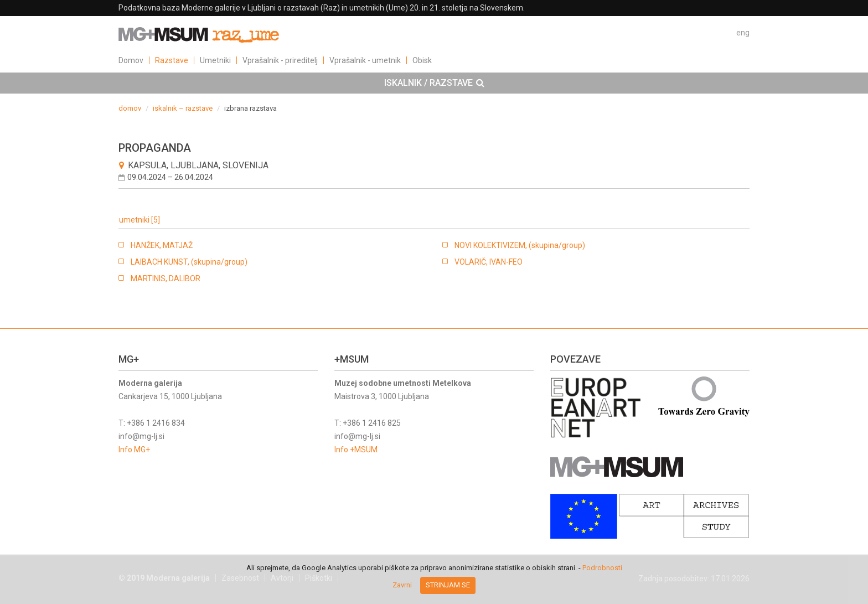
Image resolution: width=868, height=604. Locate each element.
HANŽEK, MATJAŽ (162, 245)
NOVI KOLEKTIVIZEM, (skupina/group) (520, 245)
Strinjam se (448, 585)
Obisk (422, 60)
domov (130, 108)
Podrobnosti (602, 568)
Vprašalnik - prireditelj (280, 60)
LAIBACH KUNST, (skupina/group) (189, 262)
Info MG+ (134, 450)
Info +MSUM (356, 450)
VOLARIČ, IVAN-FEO (489, 262)
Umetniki (215, 60)
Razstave (172, 60)
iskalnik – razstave (183, 108)
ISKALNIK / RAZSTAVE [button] (434, 83)
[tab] (434, 83)
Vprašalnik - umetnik (365, 60)
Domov (131, 60)
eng (743, 33)
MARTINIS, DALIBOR (166, 278)
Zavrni (402, 585)
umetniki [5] (139, 220)
